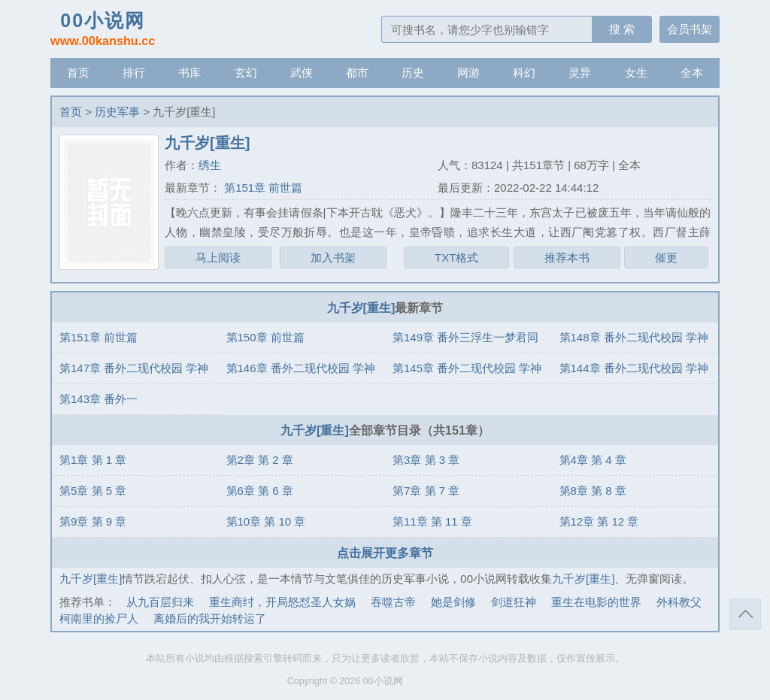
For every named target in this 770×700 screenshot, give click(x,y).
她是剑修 (453, 602)
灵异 (580, 73)
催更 (666, 258)
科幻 (524, 73)
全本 (692, 73)
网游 (468, 73)
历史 (413, 73)
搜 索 (622, 29)
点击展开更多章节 (385, 553)
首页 (78, 73)
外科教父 (679, 602)
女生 (636, 73)
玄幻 (246, 73)
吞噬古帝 (393, 602)
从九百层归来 (160, 602)
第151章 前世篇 (262, 188)
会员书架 (690, 29)
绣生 (210, 165)
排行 (134, 73)
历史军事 (117, 112)
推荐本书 (567, 258)
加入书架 (333, 258)
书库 (189, 73)
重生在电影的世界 (596, 602)
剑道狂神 (514, 602)
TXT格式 (456, 258)
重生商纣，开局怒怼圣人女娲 (282, 602)
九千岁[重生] (361, 308)
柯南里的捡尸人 (99, 618)
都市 (357, 73)
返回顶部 (745, 614)
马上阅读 (218, 258)
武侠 (302, 73)
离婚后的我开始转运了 (210, 618)
